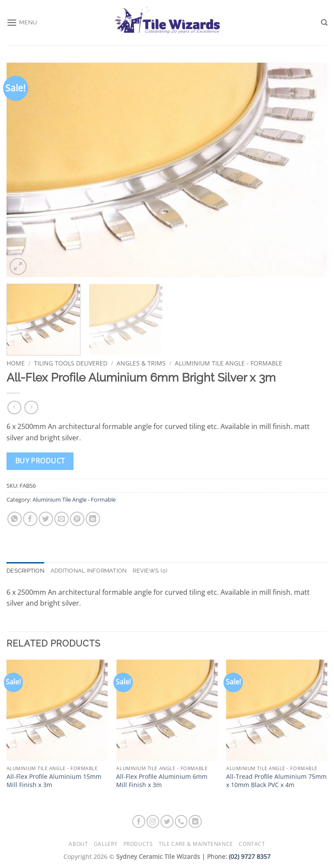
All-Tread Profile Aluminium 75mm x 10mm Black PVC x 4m (276, 781)
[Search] (324, 23)
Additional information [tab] (89, 571)
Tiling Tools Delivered (71, 363)
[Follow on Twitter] (167, 821)
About (78, 844)
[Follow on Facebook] (139, 821)
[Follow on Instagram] (153, 821)
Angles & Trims (141, 363)
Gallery (106, 844)
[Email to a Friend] (62, 519)
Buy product (40, 461)
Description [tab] (25, 571)
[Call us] (181, 821)
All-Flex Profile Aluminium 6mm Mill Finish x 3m (162, 781)
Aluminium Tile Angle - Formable (229, 363)
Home (16, 363)
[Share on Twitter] (46, 519)
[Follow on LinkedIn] (195, 821)
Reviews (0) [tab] (150, 571)
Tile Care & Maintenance (196, 844)
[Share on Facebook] (30, 519)
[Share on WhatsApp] (15, 519)
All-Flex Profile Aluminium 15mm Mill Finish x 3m (54, 781)
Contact (252, 844)
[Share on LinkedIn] (93, 519)
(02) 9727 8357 (250, 856)
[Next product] (14, 407)
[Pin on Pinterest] (77, 519)
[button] (22, 22)
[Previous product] (31, 407)
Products (138, 844)
